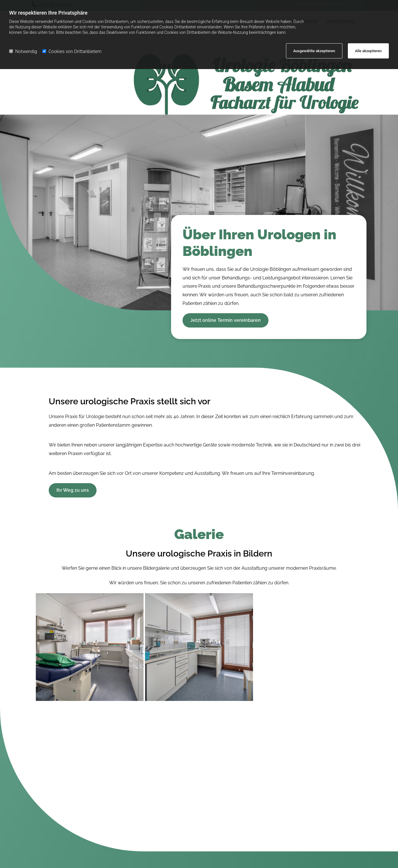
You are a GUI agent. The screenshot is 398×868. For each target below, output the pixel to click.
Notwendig (23, 51)
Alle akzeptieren (368, 51)
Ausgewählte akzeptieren (314, 51)
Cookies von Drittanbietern (72, 51)
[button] (226, 320)
